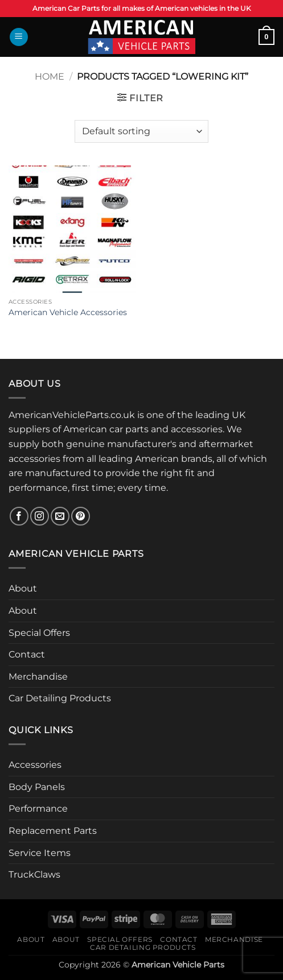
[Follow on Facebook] (19, 516)
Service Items (40, 853)
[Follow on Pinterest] (81, 516)
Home (50, 77)
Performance (38, 809)
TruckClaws (34, 874)
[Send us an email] (60, 516)
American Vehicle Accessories (68, 312)
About (23, 588)
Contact (27, 654)
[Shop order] (141, 131)
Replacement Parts (53, 831)
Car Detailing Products (60, 698)
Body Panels (37, 787)
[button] (19, 37)
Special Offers (39, 633)
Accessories (35, 765)
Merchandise (38, 677)
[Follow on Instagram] (40, 516)
